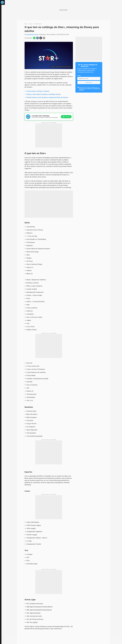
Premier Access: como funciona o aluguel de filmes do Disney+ (47, 97)
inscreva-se (89, 82)
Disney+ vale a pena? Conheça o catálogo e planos (44, 94)
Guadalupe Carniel (33, 34)
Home (26, 24)
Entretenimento (38, 24)
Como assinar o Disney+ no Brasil (38, 91)
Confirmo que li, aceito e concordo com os (89, 89)
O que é (31, 24)
